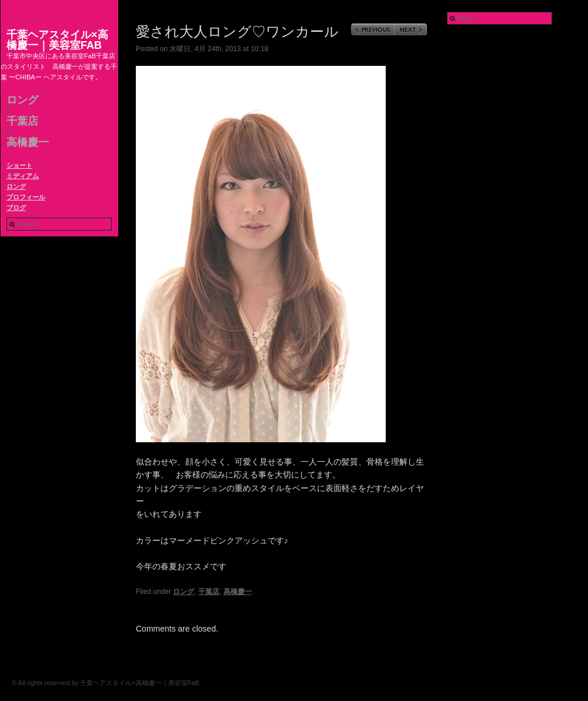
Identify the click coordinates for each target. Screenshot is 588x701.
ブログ (16, 208)
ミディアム (23, 176)
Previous (373, 29)
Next (411, 29)
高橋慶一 (28, 142)
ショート (19, 165)
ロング (22, 100)
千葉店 (22, 121)
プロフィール (26, 197)
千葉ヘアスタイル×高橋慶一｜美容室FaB (57, 40)
